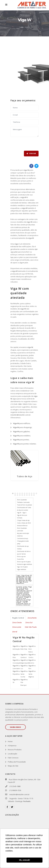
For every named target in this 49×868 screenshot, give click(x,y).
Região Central (18, 618)
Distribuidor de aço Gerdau (23, 547)
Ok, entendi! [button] (24, 860)
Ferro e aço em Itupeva (24, 562)
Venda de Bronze (22, 526)
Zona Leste (17, 627)
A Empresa (12, 746)
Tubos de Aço (25, 476)
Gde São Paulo (31, 627)
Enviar (31, 153)
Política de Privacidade (17, 762)
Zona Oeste (17, 622)
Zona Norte (32, 618)
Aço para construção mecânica (23, 535)
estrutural (14, 246)
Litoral (15, 632)
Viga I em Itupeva (22, 567)
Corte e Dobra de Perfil (24, 523)
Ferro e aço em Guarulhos (21, 558)
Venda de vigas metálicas (24, 564)
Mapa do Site (13, 766)
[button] (13, 493)
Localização (12, 754)
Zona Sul (29, 622)
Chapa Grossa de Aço (23, 520)
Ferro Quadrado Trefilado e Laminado (23, 501)
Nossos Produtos (15, 750)
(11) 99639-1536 (14, 790)
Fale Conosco (13, 758)
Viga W (27, 27)
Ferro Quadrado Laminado (22, 529)
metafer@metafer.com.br (21, 415)
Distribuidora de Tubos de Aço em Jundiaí (24, 509)
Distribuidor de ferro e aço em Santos (24, 553)
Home (21, 27)
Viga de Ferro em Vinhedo (22, 517)
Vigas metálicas (22, 569)
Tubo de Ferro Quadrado (24, 505)
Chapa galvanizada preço (23, 542)
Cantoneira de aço (23, 538)
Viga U (24, 513)
